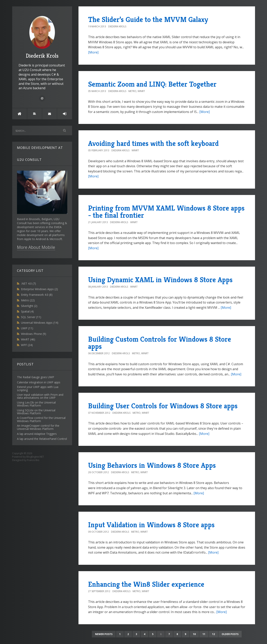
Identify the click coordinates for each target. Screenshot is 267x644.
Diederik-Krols (117, 26)
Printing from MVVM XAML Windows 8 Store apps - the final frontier (166, 212)
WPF (27, 345)
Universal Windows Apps (40, 323)
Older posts (230, 634)
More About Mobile (36, 247)
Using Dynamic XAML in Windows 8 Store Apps (160, 280)
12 (213, 634)
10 (194, 634)
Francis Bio (33, 460)
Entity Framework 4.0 (37, 295)
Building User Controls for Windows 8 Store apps (163, 406)
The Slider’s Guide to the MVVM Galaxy (148, 19)
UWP (27, 328)
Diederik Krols (42, 38)
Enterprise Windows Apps (39, 289)
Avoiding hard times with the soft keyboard (153, 143)
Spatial (27, 311)
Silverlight (29, 306)
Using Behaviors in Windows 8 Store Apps (152, 465)
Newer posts (104, 634)
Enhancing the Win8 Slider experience (146, 584)
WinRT (28, 339)
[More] (93, 52)
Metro (28, 300)
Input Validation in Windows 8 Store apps (151, 525)
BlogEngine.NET (35, 457)
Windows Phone (34, 334)
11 (204, 634)
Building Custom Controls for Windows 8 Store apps (160, 343)
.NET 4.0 (28, 283)
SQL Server (31, 317)
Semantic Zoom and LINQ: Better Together (152, 84)
